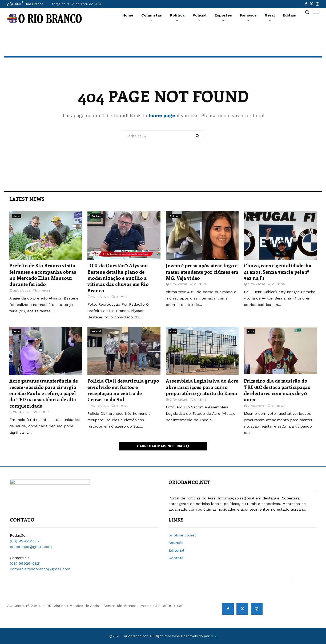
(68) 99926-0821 (25, 563)
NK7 (214, 636)
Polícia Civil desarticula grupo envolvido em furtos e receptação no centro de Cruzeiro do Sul (123, 390)
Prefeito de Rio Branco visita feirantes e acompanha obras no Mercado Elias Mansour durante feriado (43, 275)
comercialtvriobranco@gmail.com (40, 569)
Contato (176, 558)
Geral (270, 15)
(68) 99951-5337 (25, 541)
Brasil (252, 216)
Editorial (176, 550)
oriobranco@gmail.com (31, 547)
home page (162, 115)
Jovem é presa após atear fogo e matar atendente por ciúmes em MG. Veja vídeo (202, 272)
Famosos (248, 15)
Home (128, 15)
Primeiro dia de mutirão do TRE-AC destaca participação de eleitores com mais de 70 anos (277, 390)
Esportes (223, 15)
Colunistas (152, 15)
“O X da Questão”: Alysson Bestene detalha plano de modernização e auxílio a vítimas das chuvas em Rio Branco (118, 278)
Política (177, 15)
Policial (200, 15)
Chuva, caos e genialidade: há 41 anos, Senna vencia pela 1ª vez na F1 (278, 272)
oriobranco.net (182, 535)
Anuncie (176, 543)
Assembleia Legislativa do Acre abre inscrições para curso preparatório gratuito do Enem (202, 387)
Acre (16, 216)
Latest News (27, 199)
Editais (289, 15)
